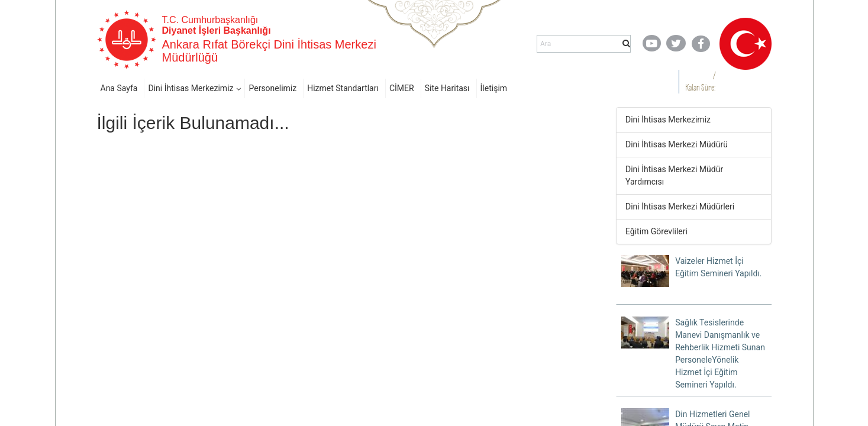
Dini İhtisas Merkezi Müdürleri (680, 206)
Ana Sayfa (119, 88)
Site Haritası (447, 88)
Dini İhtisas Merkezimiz (191, 88)
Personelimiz (272, 88)
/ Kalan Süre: (700, 81)
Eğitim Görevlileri (656, 231)
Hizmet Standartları (343, 88)
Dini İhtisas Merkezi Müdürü (677, 144)
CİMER (402, 88)
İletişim (494, 88)
